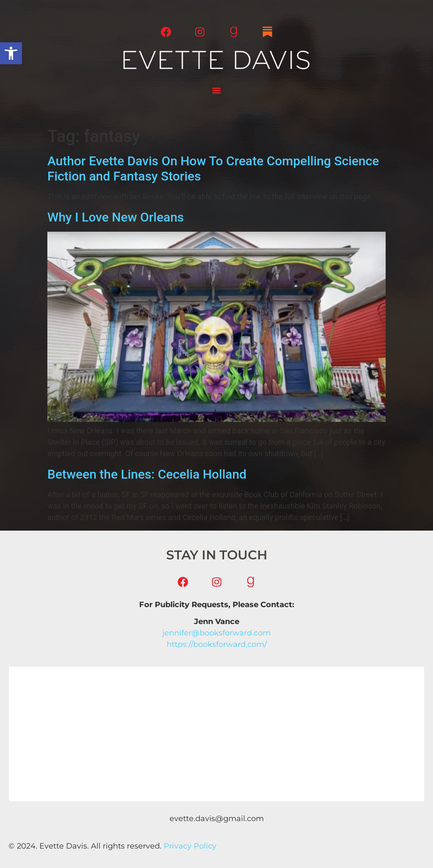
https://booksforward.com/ (217, 644)
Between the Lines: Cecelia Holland (147, 474)
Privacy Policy (190, 846)
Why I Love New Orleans (116, 217)
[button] (11, 53)
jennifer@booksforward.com (216, 633)
